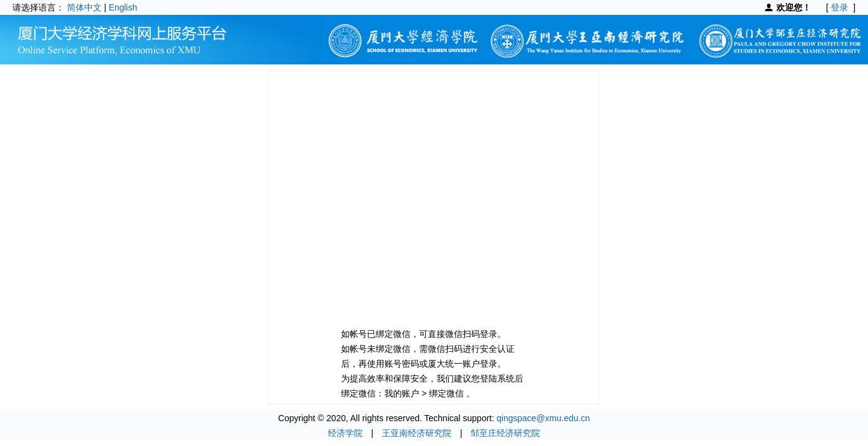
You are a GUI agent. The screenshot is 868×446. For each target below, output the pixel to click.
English (123, 7)
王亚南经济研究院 (417, 433)
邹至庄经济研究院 (505, 433)
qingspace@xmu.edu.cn (543, 418)
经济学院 (345, 433)
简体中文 (84, 7)
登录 (839, 7)
